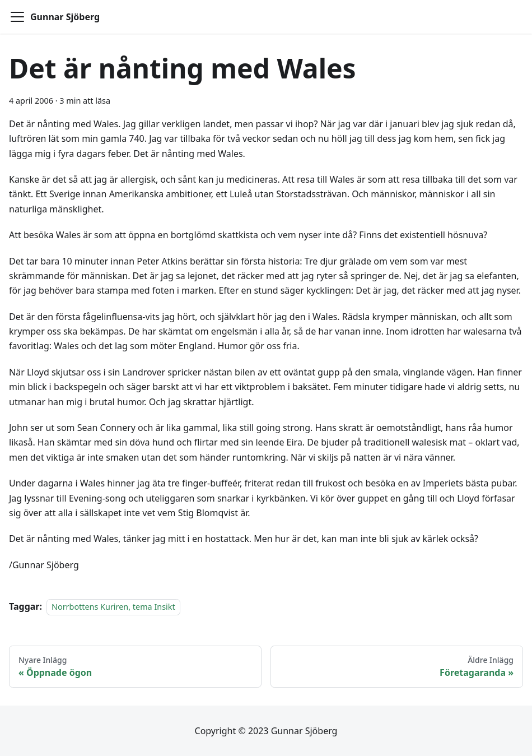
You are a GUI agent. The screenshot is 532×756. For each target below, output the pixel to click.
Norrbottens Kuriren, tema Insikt (113, 607)
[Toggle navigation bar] (17, 17)
